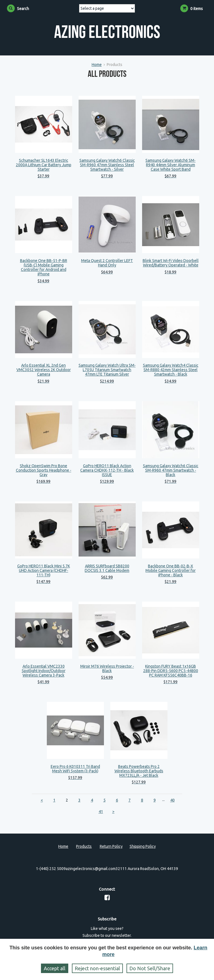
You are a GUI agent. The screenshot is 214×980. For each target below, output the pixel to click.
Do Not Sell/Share (150, 968)
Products (84, 846)
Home (97, 65)
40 (172, 800)
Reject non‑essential (97, 968)
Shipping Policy (143, 846)
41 (101, 812)
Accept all (55, 968)
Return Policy (111, 846)
